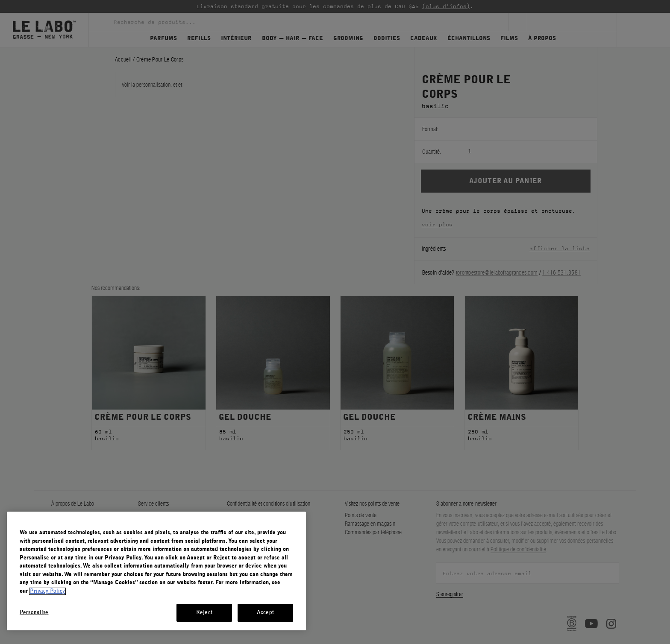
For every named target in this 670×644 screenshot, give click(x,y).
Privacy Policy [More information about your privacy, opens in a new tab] (47, 591)
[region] (156, 571)
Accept (265, 613)
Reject (204, 613)
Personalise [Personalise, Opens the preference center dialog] (34, 613)
